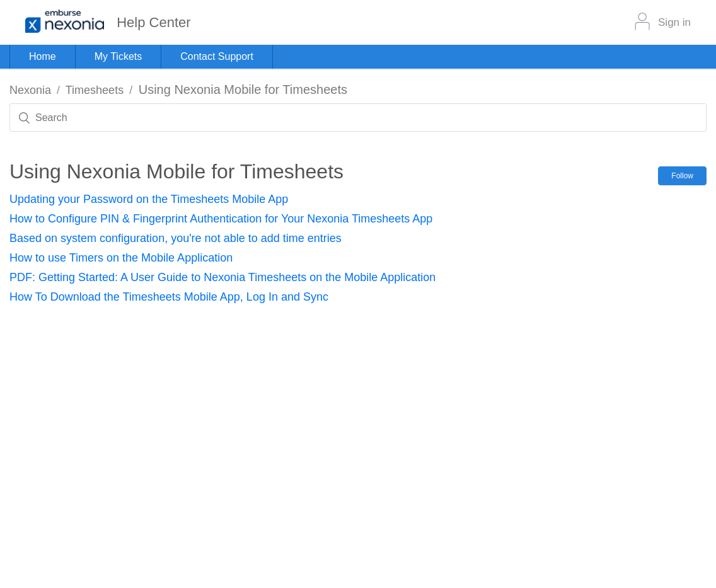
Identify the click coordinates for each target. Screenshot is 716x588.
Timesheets (95, 90)
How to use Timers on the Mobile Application (121, 258)
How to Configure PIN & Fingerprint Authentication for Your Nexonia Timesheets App (221, 219)
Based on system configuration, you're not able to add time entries (176, 238)
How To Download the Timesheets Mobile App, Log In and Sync (169, 297)
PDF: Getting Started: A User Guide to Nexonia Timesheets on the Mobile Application (222, 277)
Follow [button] (682, 176)
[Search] (358, 118)
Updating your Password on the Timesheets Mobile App (149, 199)
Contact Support (217, 56)
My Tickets (118, 56)
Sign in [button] (674, 22)
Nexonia (30, 90)
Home (43, 56)
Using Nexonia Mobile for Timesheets (243, 89)
